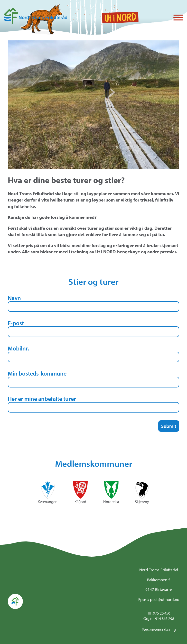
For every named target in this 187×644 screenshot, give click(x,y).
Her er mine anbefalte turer (42, 399)
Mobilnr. (19, 348)
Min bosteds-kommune (37, 373)
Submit (169, 426)
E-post (16, 323)
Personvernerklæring (159, 629)
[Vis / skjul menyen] (178, 18)
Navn (14, 298)
